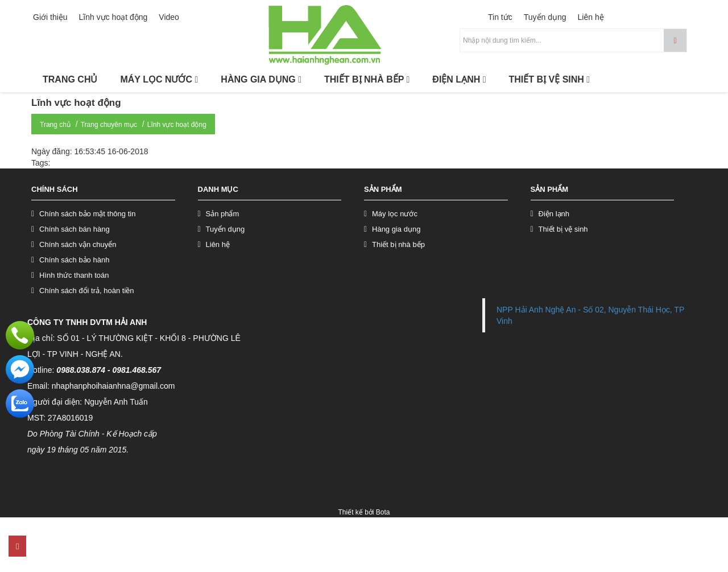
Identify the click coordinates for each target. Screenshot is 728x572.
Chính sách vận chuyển (78, 244)
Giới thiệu (50, 17)
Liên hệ (591, 17)
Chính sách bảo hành (74, 260)
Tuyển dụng (545, 17)
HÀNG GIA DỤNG (261, 79)
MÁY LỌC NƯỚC (159, 79)
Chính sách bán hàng (75, 229)
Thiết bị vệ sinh (563, 229)
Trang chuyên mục (109, 125)
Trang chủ (55, 125)
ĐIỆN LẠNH (459, 79)
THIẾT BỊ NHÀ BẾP (367, 79)
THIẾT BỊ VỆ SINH (550, 79)
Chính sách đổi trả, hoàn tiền (87, 291)
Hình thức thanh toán (74, 275)
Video (169, 17)
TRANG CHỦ (70, 79)
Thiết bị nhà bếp (398, 244)
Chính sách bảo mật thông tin (87, 214)
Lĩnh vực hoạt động (113, 17)
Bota (383, 512)
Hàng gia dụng (396, 229)
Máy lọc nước (395, 214)
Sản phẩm (223, 214)
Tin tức (500, 17)
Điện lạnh (554, 214)
